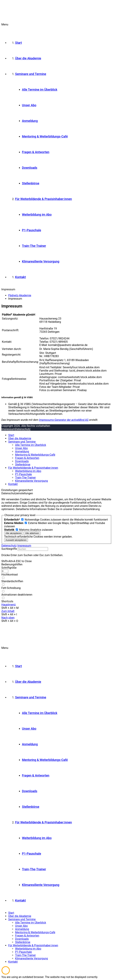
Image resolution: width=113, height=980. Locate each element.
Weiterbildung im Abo (28, 471)
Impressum (8, 429)
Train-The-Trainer (25, 478)
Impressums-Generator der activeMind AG (64, 420)
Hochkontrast (10, 575)
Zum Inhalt (8, 611)
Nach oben (8, 618)
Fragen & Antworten (27, 458)
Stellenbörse (23, 465)
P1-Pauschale (23, 474)
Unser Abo (21, 448)
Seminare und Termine (22, 442)
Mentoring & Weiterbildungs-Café (35, 455)
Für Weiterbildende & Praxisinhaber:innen (33, 468)
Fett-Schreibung (11, 588)
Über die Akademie (20, 438)
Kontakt (13, 484)
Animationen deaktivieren (17, 595)
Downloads (22, 461)
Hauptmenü (8, 605)
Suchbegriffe (9, 549)
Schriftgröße (9, 568)
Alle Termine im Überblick (31, 445)
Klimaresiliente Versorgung (31, 481)
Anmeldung (22, 451)
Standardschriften (12, 581)
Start (11, 435)
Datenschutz (23, 429)
